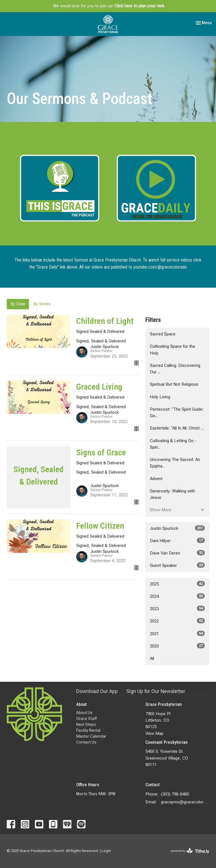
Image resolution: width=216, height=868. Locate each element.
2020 (177, 646)
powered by (190, 851)
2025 (177, 584)
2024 (177, 596)
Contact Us (86, 742)
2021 (177, 633)
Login (106, 851)
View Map (154, 733)
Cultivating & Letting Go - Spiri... (173, 444)
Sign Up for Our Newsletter (156, 691)
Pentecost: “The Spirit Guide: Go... (177, 413)
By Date (18, 304)
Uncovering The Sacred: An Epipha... (175, 463)
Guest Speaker (177, 565)
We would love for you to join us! (109, 6)
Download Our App (97, 691)
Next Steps (86, 724)
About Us (84, 713)
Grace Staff (86, 719)
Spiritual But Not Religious (174, 384)
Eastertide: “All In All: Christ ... (177, 428)
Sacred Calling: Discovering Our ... (175, 369)
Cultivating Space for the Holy (173, 350)
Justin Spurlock (177, 528)
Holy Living (160, 397)
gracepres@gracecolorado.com (185, 802)
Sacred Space (163, 334)
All (152, 658)
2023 (177, 608)
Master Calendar (91, 736)
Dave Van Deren (177, 553)
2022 (177, 621)
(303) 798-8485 (175, 794)
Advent (156, 479)
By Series (42, 304)
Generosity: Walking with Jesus (172, 494)
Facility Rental (88, 730)
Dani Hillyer (177, 540)
